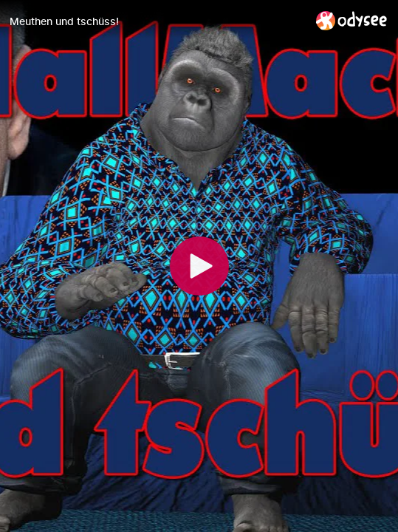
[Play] (199, 266)
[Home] (352, 20)
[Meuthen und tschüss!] (157, 21)
